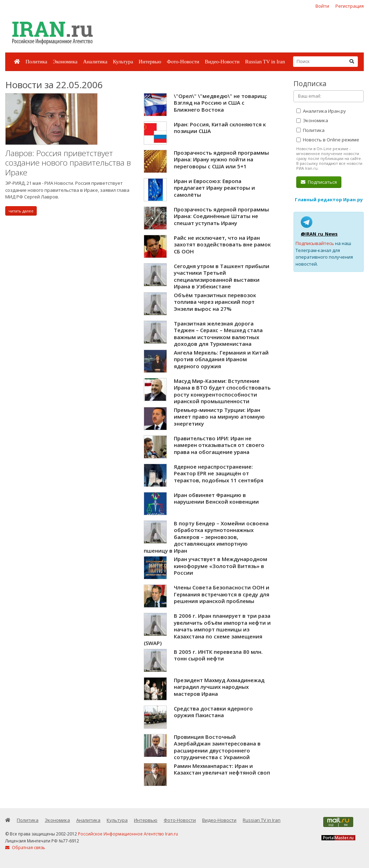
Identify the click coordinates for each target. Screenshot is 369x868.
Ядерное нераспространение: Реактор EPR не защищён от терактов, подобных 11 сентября (219, 473)
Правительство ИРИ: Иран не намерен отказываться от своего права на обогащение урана (219, 445)
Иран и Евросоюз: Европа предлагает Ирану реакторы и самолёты (214, 188)
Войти (322, 6)
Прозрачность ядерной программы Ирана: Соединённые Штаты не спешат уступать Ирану (221, 216)
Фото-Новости (183, 62)
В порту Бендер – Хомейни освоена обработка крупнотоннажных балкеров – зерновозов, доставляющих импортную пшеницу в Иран (206, 537)
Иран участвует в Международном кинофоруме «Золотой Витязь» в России (221, 566)
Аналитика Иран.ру (321, 111)
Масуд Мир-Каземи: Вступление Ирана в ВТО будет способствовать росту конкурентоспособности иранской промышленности (222, 391)
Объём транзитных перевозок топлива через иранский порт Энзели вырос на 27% (215, 302)
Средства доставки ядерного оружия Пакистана (213, 712)
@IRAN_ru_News (319, 234)
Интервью (150, 62)
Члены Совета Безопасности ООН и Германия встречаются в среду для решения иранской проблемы (222, 594)
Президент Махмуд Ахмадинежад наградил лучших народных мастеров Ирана (219, 687)
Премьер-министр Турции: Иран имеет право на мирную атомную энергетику (219, 417)
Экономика (65, 62)
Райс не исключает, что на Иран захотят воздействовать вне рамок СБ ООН (222, 244)
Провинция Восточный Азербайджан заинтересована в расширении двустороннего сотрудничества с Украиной (217, 747)
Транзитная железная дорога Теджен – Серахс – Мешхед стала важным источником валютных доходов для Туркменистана (218, 334)
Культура (123, 62)
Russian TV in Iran (265, 62)
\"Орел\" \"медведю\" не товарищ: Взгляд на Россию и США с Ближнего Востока (221, 103)
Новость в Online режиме (328, 140)
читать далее (21, 211)
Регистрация (350, 6)
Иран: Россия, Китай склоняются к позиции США (220, 128)
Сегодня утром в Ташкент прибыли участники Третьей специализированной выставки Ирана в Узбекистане (222, 276)
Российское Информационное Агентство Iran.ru (128, 834)
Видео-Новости (222, 62)
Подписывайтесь (315, 243)
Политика (36, 62)
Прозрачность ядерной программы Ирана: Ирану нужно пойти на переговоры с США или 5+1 (221, 159)
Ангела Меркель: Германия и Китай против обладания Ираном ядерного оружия (221, 359)
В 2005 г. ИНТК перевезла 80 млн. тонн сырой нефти (218, 655)
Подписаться (319, 182)
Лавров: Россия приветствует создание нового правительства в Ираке (68, 163)
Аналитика (95, 62)
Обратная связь (25, 848)
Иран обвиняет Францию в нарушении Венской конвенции (216, 498)
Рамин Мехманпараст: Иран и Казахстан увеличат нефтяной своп (222, 769)
